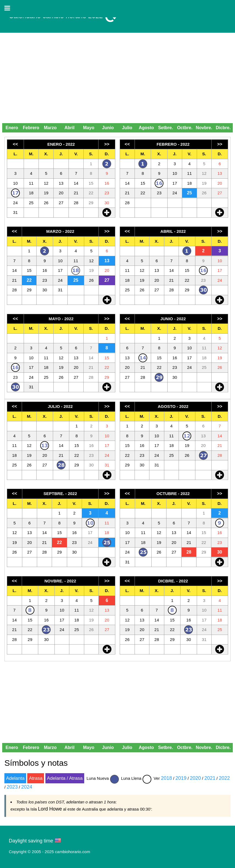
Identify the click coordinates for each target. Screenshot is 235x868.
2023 (12, 787)
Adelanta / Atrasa (65, 778)
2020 (195, 778)
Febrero (31, 128)
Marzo (50, 128)
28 (189, 552)
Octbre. (185, 128)
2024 (27, 787)
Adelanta (15, 778)
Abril (69, 128)
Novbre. (204, 128)
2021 (210, 778)
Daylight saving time (31, 841)
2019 (181, 778)
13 (107, 261)
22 (29, 280)
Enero (12, 128)
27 (107, 280)
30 (220, 552)
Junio (108, 128)
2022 (224, 778)
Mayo (89, 128)
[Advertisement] (117, 80)
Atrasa (36, 778)
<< (16, 144)
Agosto (146, 128)
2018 (166, 778)
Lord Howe (50, 809)
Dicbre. (223, 128)
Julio (127, 128)
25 (190, 193)
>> (107, 144)
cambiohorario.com (73, 852)
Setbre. (165, 128)
